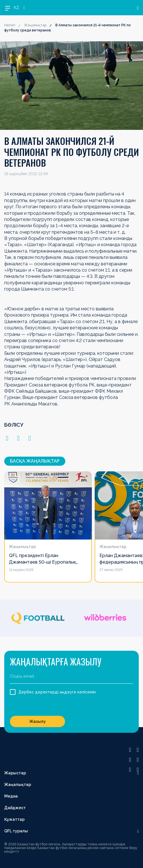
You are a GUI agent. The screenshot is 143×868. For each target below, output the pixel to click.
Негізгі (10, 25)
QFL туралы (16, 831)
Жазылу (38, 721)
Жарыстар (15, 773)
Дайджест (15, 808)
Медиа (11, 796)
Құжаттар (14, 819)
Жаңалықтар (35, 25)
